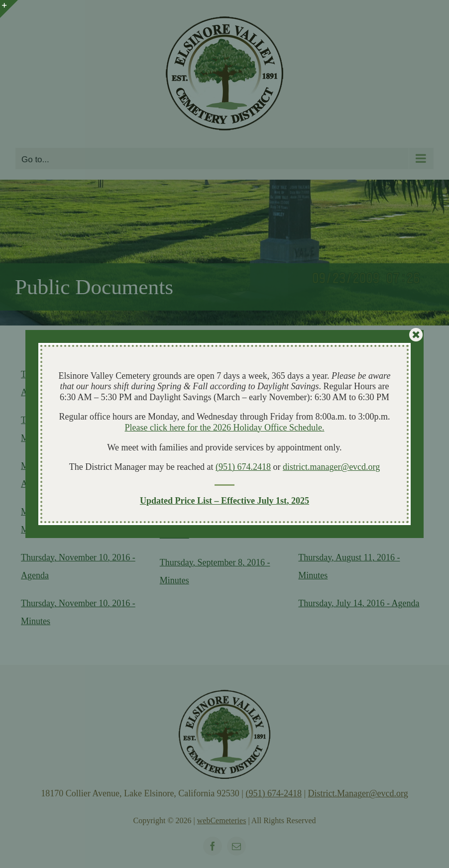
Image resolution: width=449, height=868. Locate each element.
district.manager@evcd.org (331, 467)
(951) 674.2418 (243, 467)
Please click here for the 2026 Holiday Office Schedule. (224, 428)
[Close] (416, 335)
